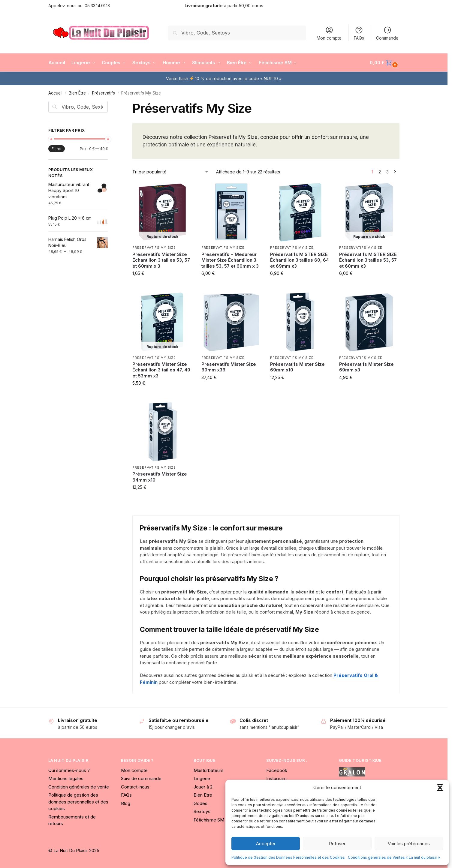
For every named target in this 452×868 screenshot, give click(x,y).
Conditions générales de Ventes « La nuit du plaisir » (394, 857)
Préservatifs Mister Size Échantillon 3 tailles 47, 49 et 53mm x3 (161, 370)
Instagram (276, 778)
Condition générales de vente (79, 787)
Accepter (266, 844)
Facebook (277, 770)
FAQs (359, 33)
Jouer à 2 (203, 787)
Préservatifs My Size (154, 248)
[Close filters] (110, 104)
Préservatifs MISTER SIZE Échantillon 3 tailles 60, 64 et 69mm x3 (300, 260)
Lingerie (202, 778)
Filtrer (57, 149)
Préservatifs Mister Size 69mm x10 (297, 367)
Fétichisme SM (209, 820)
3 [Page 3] (387, 172)
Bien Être (77, 93)
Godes (200, 803)
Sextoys (202, 811)
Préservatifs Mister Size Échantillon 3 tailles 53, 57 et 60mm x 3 (161, 260)
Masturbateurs (209, 770)
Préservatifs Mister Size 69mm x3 (366, 367)
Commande (387, 33)
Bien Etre (203, 795)
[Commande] (171, 172)
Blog (126, 803)
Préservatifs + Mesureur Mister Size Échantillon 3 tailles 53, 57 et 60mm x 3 (230, 260)
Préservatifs (104, 93)
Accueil (55, 93)
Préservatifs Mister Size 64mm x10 (160, 477)
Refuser (337, 844)
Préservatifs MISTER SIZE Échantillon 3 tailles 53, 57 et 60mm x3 (368, 260)
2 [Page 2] (380, 172)
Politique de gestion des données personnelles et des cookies (78, 802)
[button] (440, 788)
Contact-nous (135, 787)
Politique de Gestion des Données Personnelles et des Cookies (288, 857)
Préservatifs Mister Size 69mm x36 (229, 367)
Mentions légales (66, 778)
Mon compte (329, 33)
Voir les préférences (409, 844)
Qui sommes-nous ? (69, 770)
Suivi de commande (141, 778)
